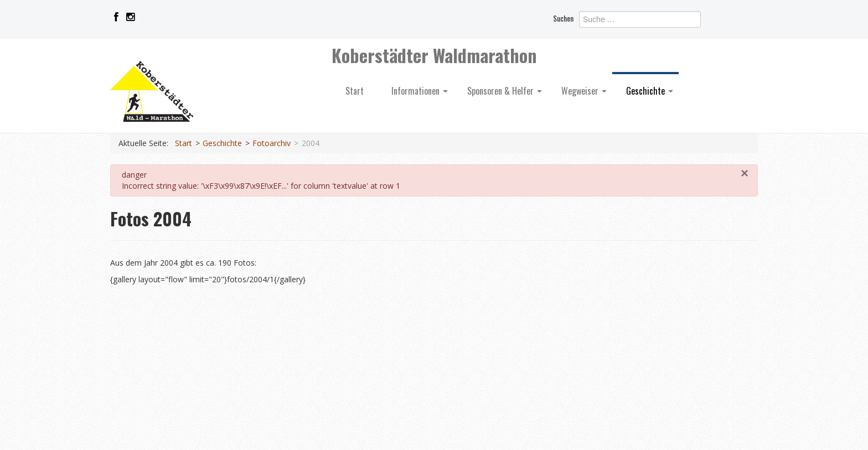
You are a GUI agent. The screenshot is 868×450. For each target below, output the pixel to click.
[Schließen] (745, 173)
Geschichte (650, 91)
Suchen (563, 18)
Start (355, 91)
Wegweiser (584, 91)
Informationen (420, 91)
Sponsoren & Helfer (505, 91)
